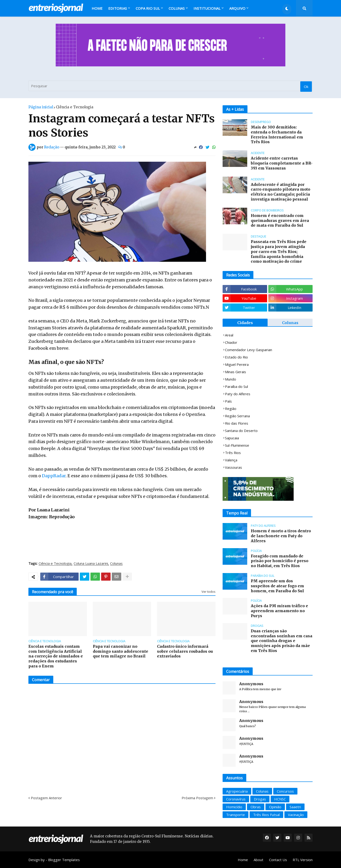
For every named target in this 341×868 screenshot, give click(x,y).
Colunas (116, 564)
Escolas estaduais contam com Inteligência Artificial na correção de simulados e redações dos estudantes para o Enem (56, 656)
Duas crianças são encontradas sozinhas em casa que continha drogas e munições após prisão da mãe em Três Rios (282, 641)
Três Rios (233, 453)
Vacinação (296, 815)
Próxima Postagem (197, 798)
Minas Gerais (236, 372)
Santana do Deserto (241, 431)
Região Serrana (237, 416)
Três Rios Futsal (266, 815)
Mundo (231, 379)
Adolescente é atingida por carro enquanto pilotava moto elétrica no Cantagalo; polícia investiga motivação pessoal (280, 192)
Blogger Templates (64, 860)
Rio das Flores (237, 423)
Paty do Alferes (238, 394)
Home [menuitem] (97, 8)
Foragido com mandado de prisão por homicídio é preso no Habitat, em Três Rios (280, 561)
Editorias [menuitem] (118, 8)
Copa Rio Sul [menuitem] (148, 8)
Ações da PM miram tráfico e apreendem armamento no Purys (279, 611)
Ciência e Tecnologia (75, 107)
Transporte (236, 815)
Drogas (260, 799)
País (228, 401)
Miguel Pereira (237, 364)
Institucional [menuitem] (207, 8)
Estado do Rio (236, 357)
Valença (231, 460)
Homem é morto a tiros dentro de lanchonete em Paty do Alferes (281, 536)
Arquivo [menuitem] (237, 8)
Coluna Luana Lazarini (91, 564)
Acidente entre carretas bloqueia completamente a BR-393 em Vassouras (282, 163)
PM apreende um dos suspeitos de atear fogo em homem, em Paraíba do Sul (277, 586)
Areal (229, 335)
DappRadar (54, 476)
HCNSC (280, 799)
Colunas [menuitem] (177, 8)
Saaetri (295, 807)
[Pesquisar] (170, 86)
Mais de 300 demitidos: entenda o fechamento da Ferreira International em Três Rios (277, 134)
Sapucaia (232, 438)
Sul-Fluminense (237, 445)
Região (231, 409)
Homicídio (234, 807)
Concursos (285, 791)
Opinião (275, 807)
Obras (256, 807)
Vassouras (233, 467)
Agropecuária (237, 791)
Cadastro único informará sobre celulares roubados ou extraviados (185, 651)
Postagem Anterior (46, 798)
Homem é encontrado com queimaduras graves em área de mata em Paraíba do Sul (280, 220)
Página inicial (41, 107)
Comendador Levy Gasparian (249, 350)
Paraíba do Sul (236, 386)
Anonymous (251, 684)
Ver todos (209, 592)
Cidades (245, 323)
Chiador (231, 342)
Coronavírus (236, 799)
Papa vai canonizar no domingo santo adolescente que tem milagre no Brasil (121, 651)
